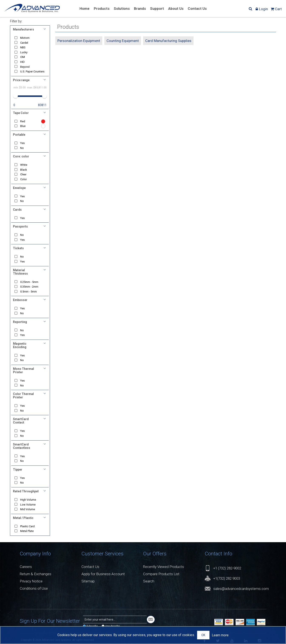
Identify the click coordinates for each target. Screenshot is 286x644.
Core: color (21, 156)
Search (149, 581)
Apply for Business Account (103, 574)
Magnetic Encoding (20, 345)
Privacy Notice (31, 581)
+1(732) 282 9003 (227, 578)
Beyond (25, 67)
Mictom (25, 38)
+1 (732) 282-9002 (227, 568)
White (24, 165)
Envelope (19, 188)
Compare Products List (161, 574)
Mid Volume (28, 509)
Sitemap (88, 581)
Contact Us (90, 567)
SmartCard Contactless (22, 446)
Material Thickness (20, 272)
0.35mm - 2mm (29, 287)
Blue (23, 126)
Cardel (24, 43)
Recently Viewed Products (164, 567)
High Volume (28, 500)
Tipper (18, 470)
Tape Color (21, 113)
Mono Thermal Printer (23, 370)
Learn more (220, 635)
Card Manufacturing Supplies (168, 41)
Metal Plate (27, 531)
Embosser (20, 300)
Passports (20, 226)
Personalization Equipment (79, 41)
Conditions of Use (34, 588)
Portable (19, 135)
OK (203, 635)
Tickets (18, 248)
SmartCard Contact (21, 421)
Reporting (20, 322)
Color (23, 179)
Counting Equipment (123, 41)
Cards (17, 210)
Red (23, 121)
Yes (22, 143)
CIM (23, 57)
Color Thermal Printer (23, 396)
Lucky (24, 52)
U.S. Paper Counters (32, 71)
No (22, 148)
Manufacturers (23, 29)
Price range (21, 80)
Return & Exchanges (36, 574)
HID (22, 62)
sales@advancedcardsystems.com (241, 589)
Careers (26, 567)
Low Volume (28, 505)
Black (24, 170)
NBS (23, 47)
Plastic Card (27, 526)
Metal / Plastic (23, 518)
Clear (23, 174)
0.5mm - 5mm (28, 292)
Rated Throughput (26, 491)
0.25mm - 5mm (29, 282)
